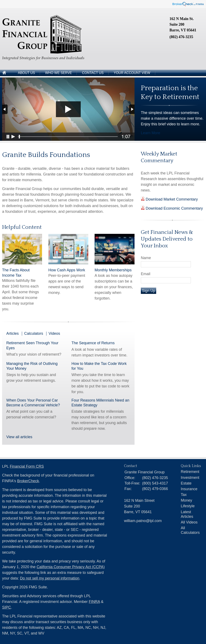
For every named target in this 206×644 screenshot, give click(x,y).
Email (146, 274)
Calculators (34, 333)
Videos (54, 333)
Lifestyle (188, 506)
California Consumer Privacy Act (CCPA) (71, 567)
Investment (190, 478)
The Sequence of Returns (93, 343)
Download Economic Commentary (174, 208)
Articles (13, 333)
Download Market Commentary (171, 199)
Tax (184, 495)
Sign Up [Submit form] (149, 291)
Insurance (189, 489)
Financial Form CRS (27, 466)
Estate (186, 483)
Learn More (151, 133)
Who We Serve (59, 73)
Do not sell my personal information (50, 578)
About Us (26, 73)
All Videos (189, 522)
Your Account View (132, 73)
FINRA (94, 602)
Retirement (190, 472)
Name (146, 258)
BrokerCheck (28, 481)
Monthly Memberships (113, 270)
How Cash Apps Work (67, 270)
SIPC (7, 607)
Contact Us (93, 73)
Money (186, 500)
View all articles (19, 437)
